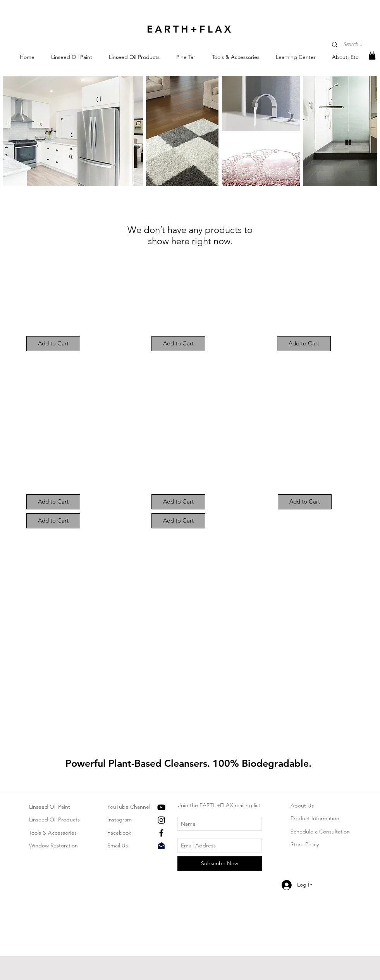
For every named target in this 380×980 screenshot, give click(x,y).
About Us (302, 806)
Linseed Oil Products (54, 820)
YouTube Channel (129, 807)
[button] (72, 57)
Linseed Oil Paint (50, 807)
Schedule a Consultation (320, 832)
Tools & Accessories (53, 833)
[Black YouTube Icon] (161, 807)
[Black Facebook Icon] (161, 833)
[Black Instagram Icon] (161, 820)
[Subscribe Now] (220, 864)
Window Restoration (53, 845)
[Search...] (353, 45)
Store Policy (305, 844)
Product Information (315, 818)
